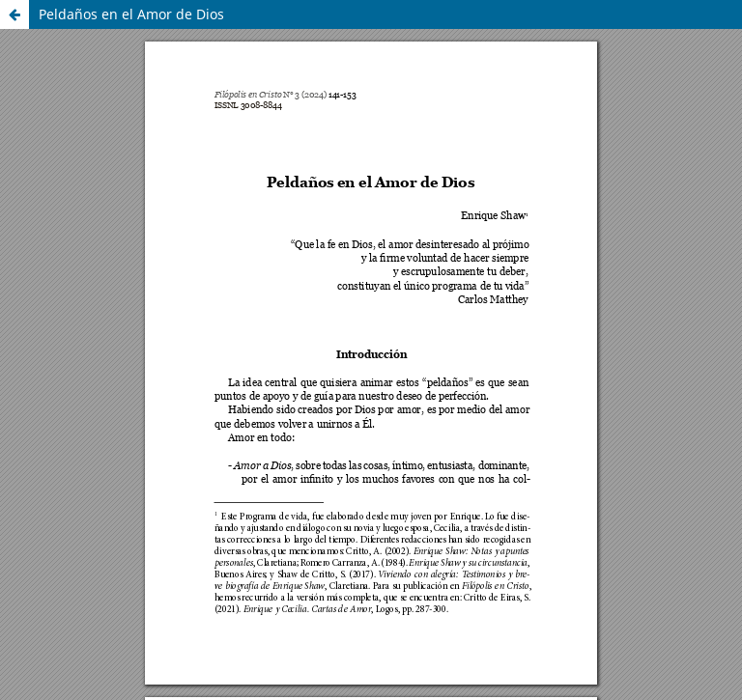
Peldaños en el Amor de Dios (131, 14)
